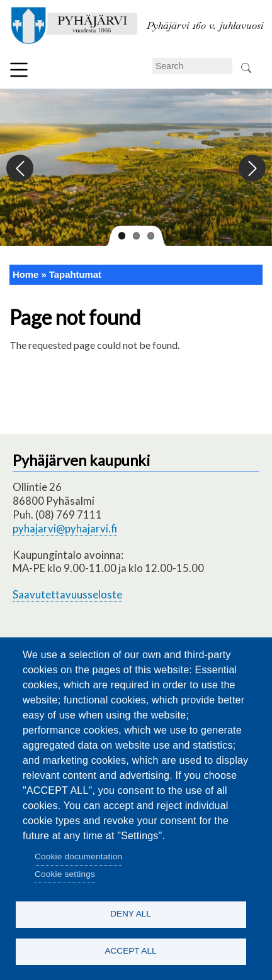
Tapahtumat (75, 275)
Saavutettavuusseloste (67, 594)
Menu (19, 70)
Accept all (130, 951)
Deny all (131, 914)
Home (25, 275)
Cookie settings (65, 874)
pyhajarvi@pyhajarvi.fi (65, 528)
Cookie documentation (78, 856)
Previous (20, 169)
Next (252, 169)
